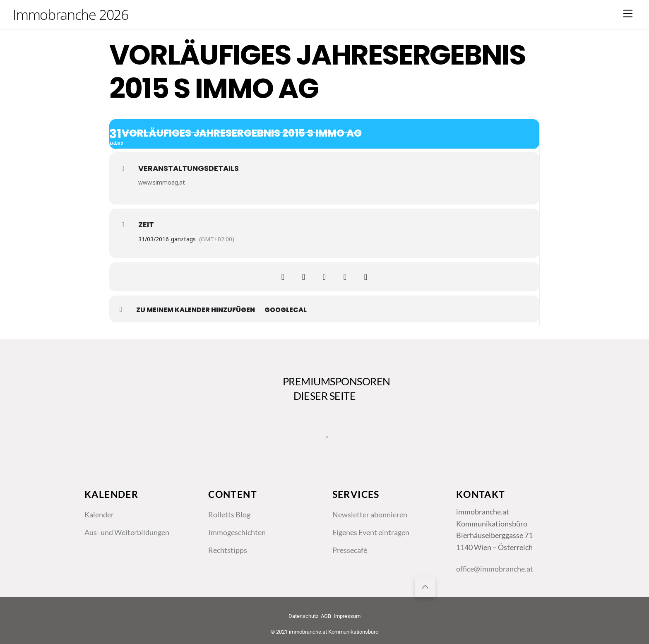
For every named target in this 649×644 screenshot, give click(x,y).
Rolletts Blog (229, 514)
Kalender (99, 514)
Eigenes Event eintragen (371, 532)
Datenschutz (303, 616)
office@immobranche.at (495, 569)
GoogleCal (286, 310)
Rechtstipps (228, 550)
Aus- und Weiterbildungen (127, 532)
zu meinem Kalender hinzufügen (196, 310)
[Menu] (628, 13)
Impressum (347, 616)
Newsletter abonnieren (370, 514)
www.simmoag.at (162, 182)
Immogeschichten (237, 532)
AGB (326, 616)
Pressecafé (350, 550)
